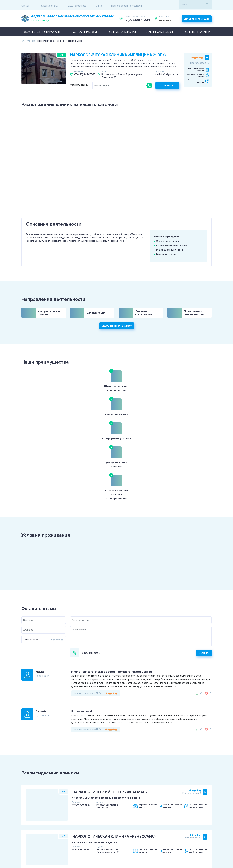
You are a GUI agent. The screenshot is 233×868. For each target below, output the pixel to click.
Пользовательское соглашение (24, 835)
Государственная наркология (42, 30)
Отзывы (26, 4)
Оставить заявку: (79, 83)
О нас (99, 4)
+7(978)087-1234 (137, 19)
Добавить (218, 547)
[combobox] (169, 19)
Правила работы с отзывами (127, 4)
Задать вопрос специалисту (117, 310)
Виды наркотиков (77, 4)
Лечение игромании (198, 30)
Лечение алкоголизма (160, 30)
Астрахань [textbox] (166, 19)
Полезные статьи (49, 4)
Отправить (167, 84)
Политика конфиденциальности (25, 839)
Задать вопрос (215, 837)
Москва (31, 39)
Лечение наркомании (122, 30)
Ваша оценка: (17, 534)
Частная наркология (85, 30)
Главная (23, 39)
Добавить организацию (197, 17)
